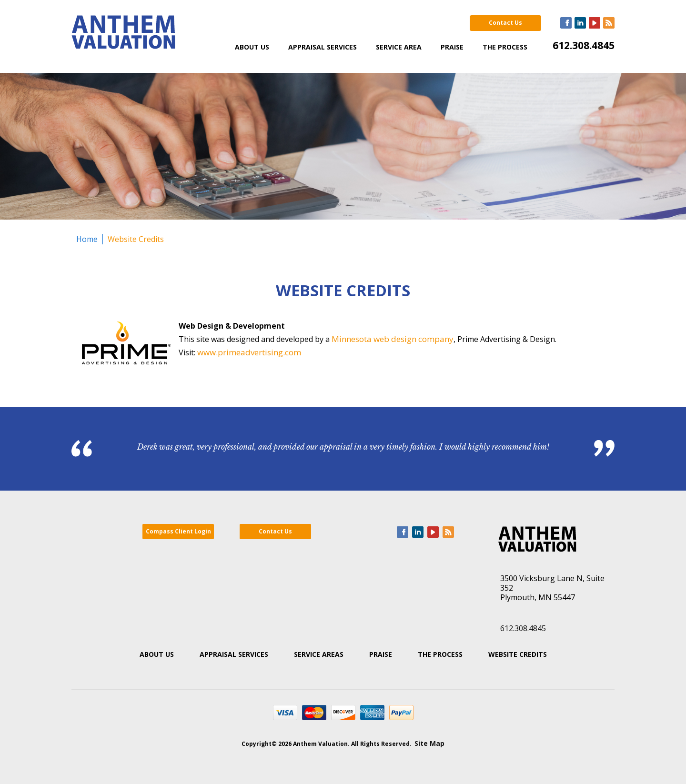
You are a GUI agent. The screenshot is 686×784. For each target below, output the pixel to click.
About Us (252, 47)
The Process (505, 47)
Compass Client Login (178, 531)
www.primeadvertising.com (249, 352)
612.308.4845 (584, 45)
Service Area (399, 47)
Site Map (429, 743)
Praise (452, 47)
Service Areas (319, 654)
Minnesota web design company (393, 339)
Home (87, 239)
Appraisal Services (323, 47)
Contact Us (505, 23)
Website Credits (136, 239)
